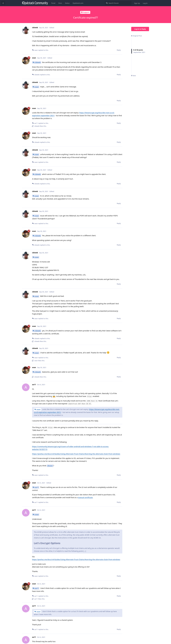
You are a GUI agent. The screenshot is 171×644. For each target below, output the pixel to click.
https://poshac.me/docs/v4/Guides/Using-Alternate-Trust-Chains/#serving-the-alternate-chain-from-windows (76, 454)
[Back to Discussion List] (3, 3)
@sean (50, 466)
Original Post (136, 36)
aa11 (37, 487)
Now (133, 76)
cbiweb (38, 62)
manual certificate (85, 497)
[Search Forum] (118, 3)
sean (37, 87)
